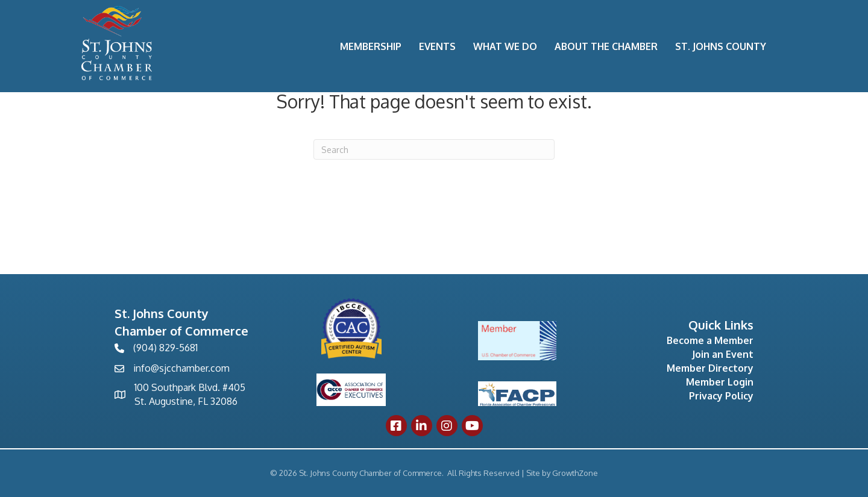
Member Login (720, 382)
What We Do (505, 46)
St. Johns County (721, 46)
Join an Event (723, 354)
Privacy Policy (721, 396)
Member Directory (710, 368)
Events (437, 46)
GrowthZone (575, 473)
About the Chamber (606, 46)
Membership (371, 46)
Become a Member (710, 340)
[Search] (434, 149)
